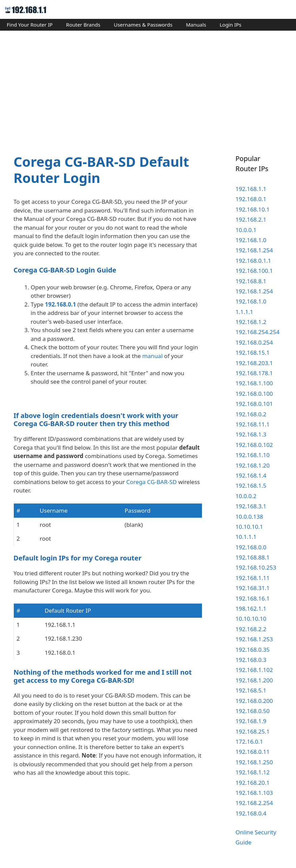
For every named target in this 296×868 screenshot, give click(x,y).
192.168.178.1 (254, 373)
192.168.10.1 (253, 209)
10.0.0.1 (246, 230)
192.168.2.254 (254, 803)
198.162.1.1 (251, 608)
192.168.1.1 (251, 189)
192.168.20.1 (253, 783)
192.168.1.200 (254, 680)
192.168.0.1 (60, 304)
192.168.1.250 (254, 762)
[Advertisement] (148, 86)
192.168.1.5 (251, 486)
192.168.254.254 (258, 332)
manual (152, 356)
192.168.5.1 (251, 690)
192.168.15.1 (253, 352)
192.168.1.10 (253, 455)
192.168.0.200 (254, 701)
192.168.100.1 (254, 271)
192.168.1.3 (251, 434)
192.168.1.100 (254, 383)
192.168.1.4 (251, 475)
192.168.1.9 (251, 721)
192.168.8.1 (251, 281)
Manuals (196, 25)
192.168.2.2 (251, 629)
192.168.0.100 (254, 394)
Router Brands (83, 25)
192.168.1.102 (254, 670)
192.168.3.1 (251, 506)
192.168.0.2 (251, 414)
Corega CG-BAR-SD (152, 548)
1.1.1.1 (245, 312)
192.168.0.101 (254, 404)
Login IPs (230, 25)
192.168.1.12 (253, 772)
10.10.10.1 (249, 527)
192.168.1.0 (251, 240)
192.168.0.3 (251, 660)
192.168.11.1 (253, 424)
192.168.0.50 (253, 711)
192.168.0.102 (254, 445)
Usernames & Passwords (143, 25)
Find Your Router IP (30, 25)
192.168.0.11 (253, 752)
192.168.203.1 (254, 363)
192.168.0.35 (253, 650)
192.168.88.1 (253, 557)
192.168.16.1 (253, 598)
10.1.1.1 (246, 537)
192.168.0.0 (251, 547)
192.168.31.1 (253, 588)
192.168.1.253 (254, 639)
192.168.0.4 (251, 813)
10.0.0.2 (246, 496)
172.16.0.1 (249, 742)
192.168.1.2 (251, 322)
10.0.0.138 (249, 517)
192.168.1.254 (254, 250)
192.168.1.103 (254, 793)
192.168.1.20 (253, 465)
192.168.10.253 (256, 567)
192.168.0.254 (254, 342)
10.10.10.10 (251, 619)
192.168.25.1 (253, 731)
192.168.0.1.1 (254, 261)
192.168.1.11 (253, 578)
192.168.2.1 (251, 219)
